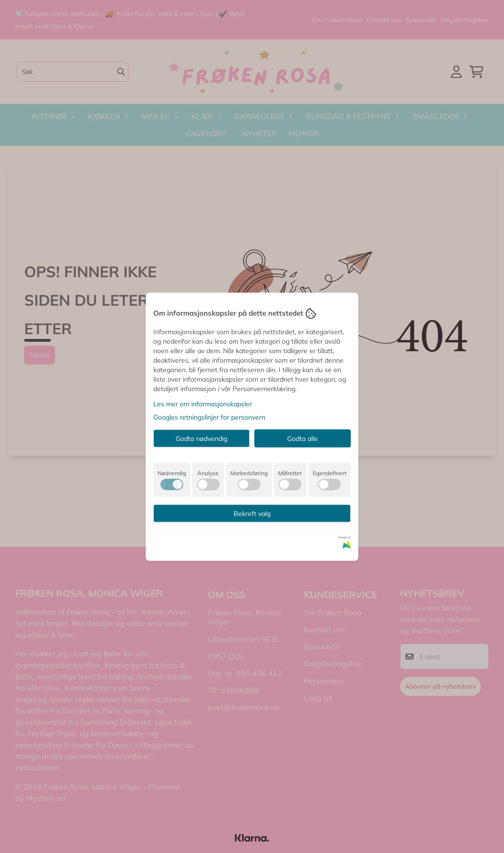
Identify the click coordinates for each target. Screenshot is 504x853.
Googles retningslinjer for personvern (209, 417)
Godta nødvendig (201, 438)
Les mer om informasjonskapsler (203, 403)
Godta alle (303, 438)
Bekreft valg (252, 513)
